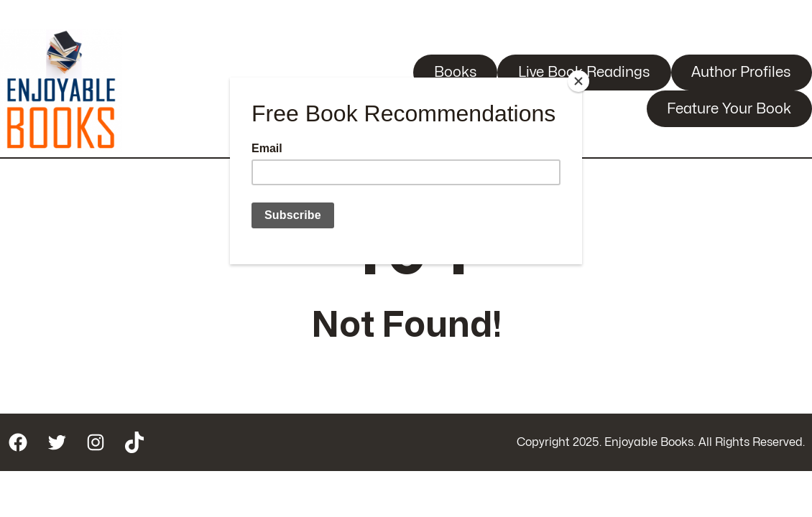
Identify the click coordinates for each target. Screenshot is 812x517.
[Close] (578, 81)
